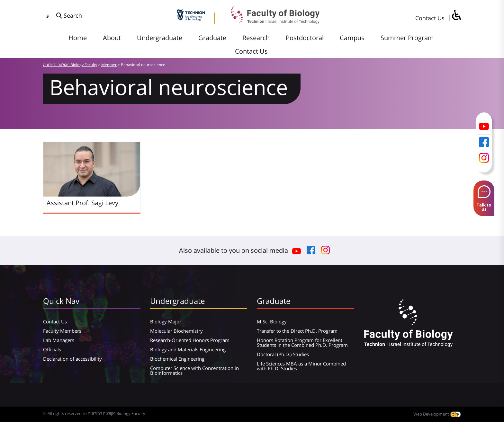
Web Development (437, 414)
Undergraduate (160, 38)
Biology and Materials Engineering (188, 349)
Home (78, 38)
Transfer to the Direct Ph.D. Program (297, 331)
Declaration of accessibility (72, 359)
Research (256, 38)
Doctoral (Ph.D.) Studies (283, 354)
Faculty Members (62, 331)
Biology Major (166, 321)
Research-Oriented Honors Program (190, 340)
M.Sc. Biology (272, 321)
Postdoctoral (305, 38)
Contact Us (430, 18)
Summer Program (407, 38)
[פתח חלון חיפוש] (69, 15)
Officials (52, 349)
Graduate (212, 38)
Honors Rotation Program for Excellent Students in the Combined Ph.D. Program (302, 343)
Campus (352, 38)
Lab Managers (59, 340)
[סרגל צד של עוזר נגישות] (456, 16)
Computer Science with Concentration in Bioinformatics (194, 370)
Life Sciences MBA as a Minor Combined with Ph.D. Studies (301, 366)
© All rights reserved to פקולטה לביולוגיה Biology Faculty (94, 413)
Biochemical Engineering (177, 359)
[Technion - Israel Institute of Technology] (191, 19)
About (112, 38)
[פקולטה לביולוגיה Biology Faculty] (270, 22)
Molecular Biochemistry (176, 331)
